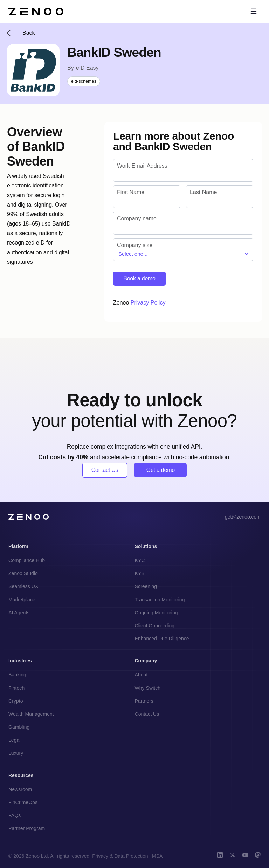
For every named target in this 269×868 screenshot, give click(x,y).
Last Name (203, 192)
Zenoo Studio (23, 573)
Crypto (16, 701)
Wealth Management (31, 714)
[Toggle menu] (254, 11)
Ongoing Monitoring (156, 613)
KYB (140, 573)
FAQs (15, 815)
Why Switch (148, 688)
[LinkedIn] (220, 856)
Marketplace (22, 600)
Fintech (16, 688)
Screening (146, 586)
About (141, 675)
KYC (140, 560)
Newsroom (20, 789)
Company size (135, 245)
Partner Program (27, 828)
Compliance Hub (27, 560)
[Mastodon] (258, 856)
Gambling (19, 727)
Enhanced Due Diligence (162, 639)
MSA (157, 856)
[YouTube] (245, 856)
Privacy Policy (148, 303)
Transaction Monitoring (160, 600)
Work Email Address (142, 166)
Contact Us (105, 470)
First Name (131, 192)
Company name (137, 218)
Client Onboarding (155, 626)
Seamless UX (23, 586)
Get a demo (161, 470)
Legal (15, 740)
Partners (144, 701)
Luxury (16, 753)
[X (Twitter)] (233, 856)
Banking (17, 675)
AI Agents (19, 613)
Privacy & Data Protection (120, 856)
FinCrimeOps (23, 802)
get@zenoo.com (243, 517)
